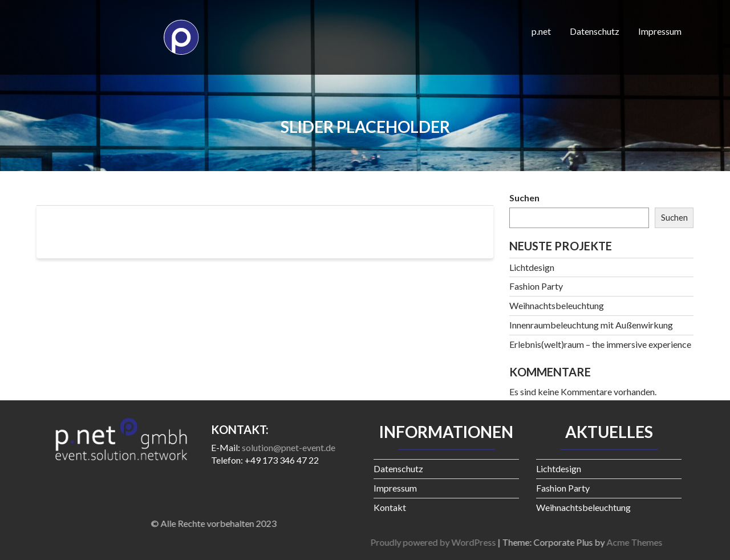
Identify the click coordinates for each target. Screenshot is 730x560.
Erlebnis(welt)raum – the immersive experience (600, 344)
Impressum (660, 31)
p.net (541, 31)
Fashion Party (536, 286)
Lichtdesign (532, 267)
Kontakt (390, 507)
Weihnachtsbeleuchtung (557, 305)
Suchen (524, 198)
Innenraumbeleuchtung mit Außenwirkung (591, 325)
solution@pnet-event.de (289, 447)
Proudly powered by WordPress (577, 542)
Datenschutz (595, 31)
